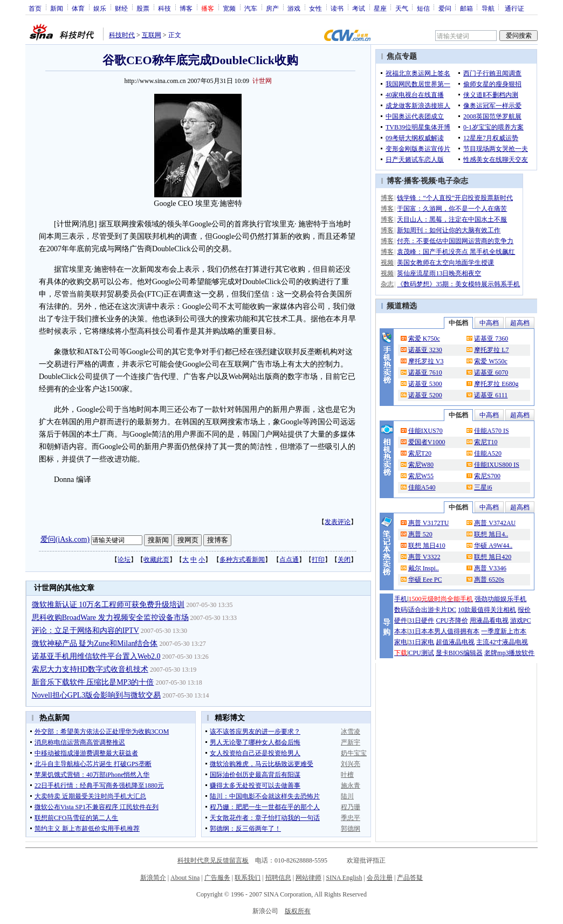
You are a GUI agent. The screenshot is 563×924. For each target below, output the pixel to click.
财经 (121, 8)
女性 (315, 8)
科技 (164, 8)
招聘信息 (278, 878)
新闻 (57, 8)
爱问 (445, 8)
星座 (380, 8)
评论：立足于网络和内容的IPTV (85, 630)
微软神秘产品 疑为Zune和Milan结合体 (95, 643)
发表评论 (338, 522)
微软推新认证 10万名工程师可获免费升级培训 (108, 605)
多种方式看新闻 (242, 560)
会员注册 (380, 878)
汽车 (251, 8)
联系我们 (248, 878)
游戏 (294, 8)
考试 (359, 8)
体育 (78, 8)
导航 (488, 8)
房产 (272, 8)
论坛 (124, 560)
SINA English (344, 878)
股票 (143, 8)
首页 (35, 8)
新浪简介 (153, 878)
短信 (423, 8)
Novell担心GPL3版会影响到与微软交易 (97, 695)
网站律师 (308, 878)
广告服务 (217, 878)
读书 (337, 8)
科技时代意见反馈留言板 (213, 860)
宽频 (229, 8)
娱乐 (100, 8)
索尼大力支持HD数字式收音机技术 (90, 669)
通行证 (514, 8)
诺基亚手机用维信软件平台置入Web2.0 (96, 656)
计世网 (262, 81)
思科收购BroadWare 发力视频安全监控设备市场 (110, 618)
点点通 (289, 560)
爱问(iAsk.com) (65, 539)
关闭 (344, 560)
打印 (318, 560)
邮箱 (466, 8)
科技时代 (122, 35)
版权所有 (298, 911)
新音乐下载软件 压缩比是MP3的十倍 (93, 682)
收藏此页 (156, 560)
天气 (402, 8)
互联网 (152, 35)
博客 (186, 8)
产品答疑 (410, 878)
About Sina (185, 878)
